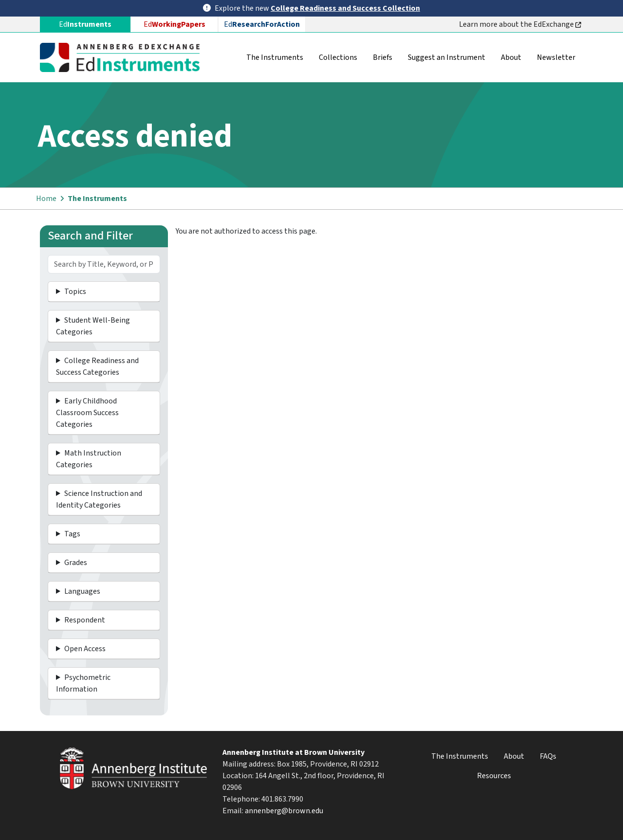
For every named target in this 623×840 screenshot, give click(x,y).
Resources (494, 776)
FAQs (548, 756)
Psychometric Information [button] (83, 683)
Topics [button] (75, 292)
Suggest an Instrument (447, 57)
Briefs (383, 57)
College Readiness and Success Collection (345, 8)
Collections (338, 57)
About (511, 57)
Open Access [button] (85, 649)
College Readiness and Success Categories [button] (97, 366)
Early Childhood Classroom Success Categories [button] (87, 413)
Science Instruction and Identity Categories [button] (99, 499)
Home (46, 199)
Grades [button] (76, 563)
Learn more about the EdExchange (520, 24)
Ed (174, 24)
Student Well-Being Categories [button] (93, 326)
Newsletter (556, 57)
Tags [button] (72, 534)
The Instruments (275, 57)
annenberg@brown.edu (284, 811)
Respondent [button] (85, 620)
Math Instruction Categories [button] (89, 459)
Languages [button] (82, 591)
